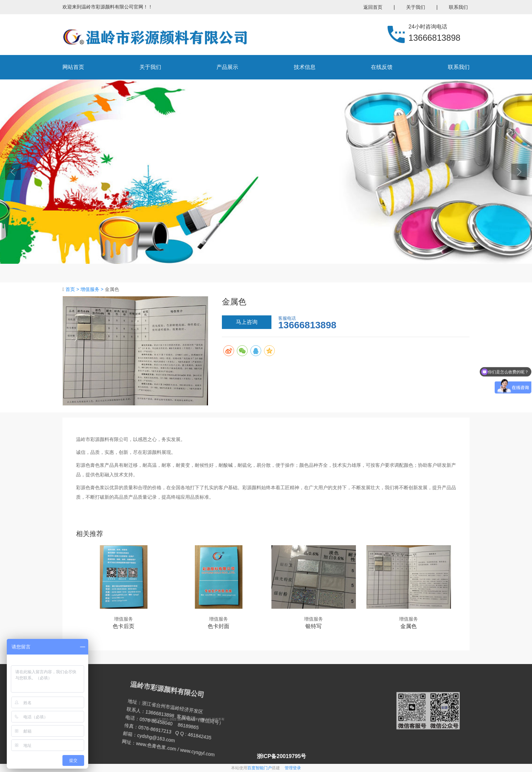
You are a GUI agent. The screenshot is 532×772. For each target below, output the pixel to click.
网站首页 (73, 67)
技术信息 (305, 67)
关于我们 (416, 7)
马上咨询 (247, 322)
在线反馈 (382, 67)
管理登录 (293, 768)
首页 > (73, 289)
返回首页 (373, 7)
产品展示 (227, 67)
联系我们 (458, 7)
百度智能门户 (260, 768)
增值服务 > (93, 289)
